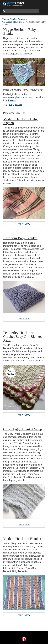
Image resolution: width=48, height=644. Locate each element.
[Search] (21, 11)
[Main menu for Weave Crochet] (30, 4)
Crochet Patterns (17, 19)
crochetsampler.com (14, 97)
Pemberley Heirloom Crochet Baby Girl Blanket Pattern (22, 336)
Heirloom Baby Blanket (20, 238)
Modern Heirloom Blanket (22, 539)
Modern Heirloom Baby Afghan (20, 121)
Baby (11, 105)
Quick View (24, 224)
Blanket (18, 105)
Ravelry (12, 100)
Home (5, 19)
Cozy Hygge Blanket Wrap (23, 429)
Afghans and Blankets (12, 22)
